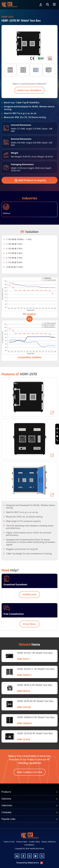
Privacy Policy (22, 842)
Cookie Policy (34, 842)
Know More (30, 630)
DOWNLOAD (29, 601)
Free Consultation (30, 772)
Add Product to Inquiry (30, 186)
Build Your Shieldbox (29, 96)
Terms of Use (9, 842)
